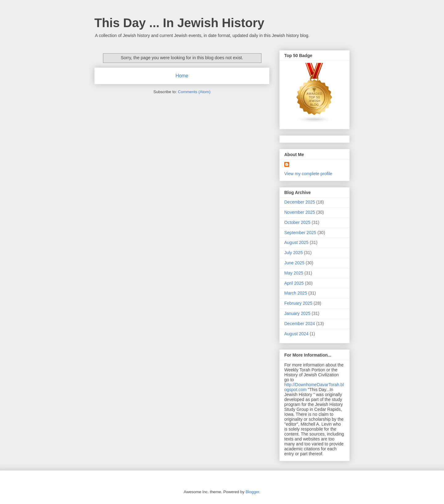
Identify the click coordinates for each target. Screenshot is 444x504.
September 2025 (300, 233)
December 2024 (300, 324)
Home (182, 76)
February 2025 (298, 303)
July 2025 (294, 253)
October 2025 (297, 222)
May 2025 (294, 273)
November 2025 (300, 212)
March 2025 (296, 293)
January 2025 (297, 313)
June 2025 (294, 263)
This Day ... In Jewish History (179, 23)
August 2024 (296, 334)
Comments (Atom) (194, 92)
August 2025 (296, 242)
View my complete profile (308, 174)
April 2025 (294, 283)
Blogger (252, 492)
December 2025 (300, 202)
